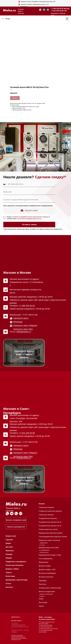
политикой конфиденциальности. (30, 219)
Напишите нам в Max (23, 329)
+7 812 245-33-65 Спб (59, 11)
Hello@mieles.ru (24, 332)
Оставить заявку (29, 225)
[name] (29, 192)
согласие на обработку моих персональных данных (30, 217)
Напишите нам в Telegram (25, 325)
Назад (8, 19)
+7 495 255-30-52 (27, 306)
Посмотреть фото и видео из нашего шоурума (24, 354)
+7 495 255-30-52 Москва (60, 9)
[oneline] (29, 200)
